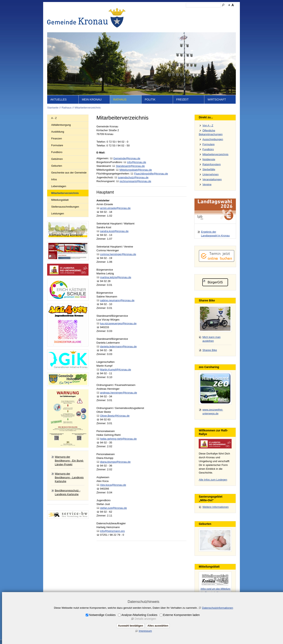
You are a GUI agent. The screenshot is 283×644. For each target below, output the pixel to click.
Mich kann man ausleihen (211, 339)
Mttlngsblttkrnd (136, 170)
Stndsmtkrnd (130, 166)
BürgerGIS (215, 282)
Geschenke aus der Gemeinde (69, 173)
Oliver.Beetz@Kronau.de (115, 416)
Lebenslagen (59, 186)
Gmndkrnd (127, 158)
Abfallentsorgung (61, 125)
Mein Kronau (92, 99)
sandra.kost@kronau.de (114, 231)
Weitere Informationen (215, 507)
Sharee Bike (210, 350)
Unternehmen (210, 174)
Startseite (144, 11)
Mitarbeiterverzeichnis (88, 108)
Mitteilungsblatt (60, 200)
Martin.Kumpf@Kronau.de (116, 370)
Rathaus (120, 99)
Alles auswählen (158, 626)
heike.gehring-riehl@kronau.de (118, 439)
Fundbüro (57, 152)
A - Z (54, 118)
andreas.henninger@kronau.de (119, 393)
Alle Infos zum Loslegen (213, 480)
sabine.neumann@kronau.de (117, 300)
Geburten (57, 166)
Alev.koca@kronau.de (113, 485)
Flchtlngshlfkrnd (151, 174)
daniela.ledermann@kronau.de (118, 346)
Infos (54, 179)
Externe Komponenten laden (181, 615)
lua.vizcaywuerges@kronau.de (118, 323)
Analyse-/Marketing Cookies (139, 615)
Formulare (57, 145)
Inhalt (156, 11)
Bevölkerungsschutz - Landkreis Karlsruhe (68, 492)
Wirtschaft (217, 99)
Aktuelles (59, 99)
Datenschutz (198, 11)
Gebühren (57, 159)
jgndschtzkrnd (133, 177)
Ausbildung (58, 132)
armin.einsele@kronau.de (115, 208)
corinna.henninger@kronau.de (118, 254)
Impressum (181, 11)
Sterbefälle (209, 169)
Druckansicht (217, 11)
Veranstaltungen (212, 179)
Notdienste (209, 159)
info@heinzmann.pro (112, 531)
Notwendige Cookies (102, 615)
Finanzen (56, 138)
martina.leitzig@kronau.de (116, 277)
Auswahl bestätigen (131, 626)
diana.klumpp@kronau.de (115, 462)
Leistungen (58, 213)
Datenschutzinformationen (218, 608)
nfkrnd (136, 162)
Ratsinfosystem (211, 164)
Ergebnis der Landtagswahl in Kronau (215, 234)
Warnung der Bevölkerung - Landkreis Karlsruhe (69, 477)
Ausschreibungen (213, 139)
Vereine (207, 184)
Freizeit (182, 99)
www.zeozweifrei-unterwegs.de (213, 412)
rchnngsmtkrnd (135, 181)
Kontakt (167, 11)
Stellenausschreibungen (65, 207)
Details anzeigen (145, 619)
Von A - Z (208, 125)
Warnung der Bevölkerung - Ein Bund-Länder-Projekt (69, 461)
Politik (150, 99)
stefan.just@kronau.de (114, 508)
